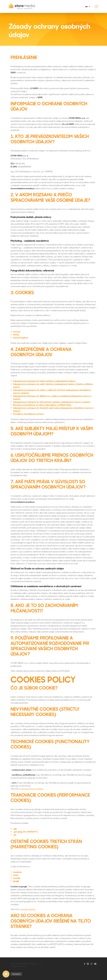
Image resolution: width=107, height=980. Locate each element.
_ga (15, 834)
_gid (15, 829)
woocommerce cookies (32, 789)
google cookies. (28, 909)
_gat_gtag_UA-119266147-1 (26, 832)
